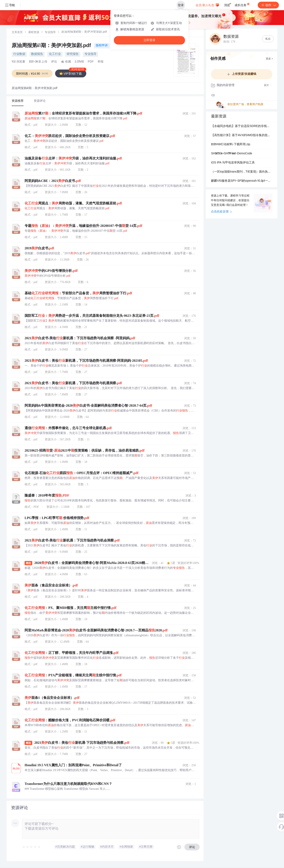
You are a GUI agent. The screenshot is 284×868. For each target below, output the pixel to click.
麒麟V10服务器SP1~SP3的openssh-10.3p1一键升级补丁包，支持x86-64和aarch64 (242, 181)
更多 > (269, 59)
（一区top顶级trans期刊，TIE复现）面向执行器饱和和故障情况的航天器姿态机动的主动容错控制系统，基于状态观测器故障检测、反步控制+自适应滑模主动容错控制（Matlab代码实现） (242, 172)
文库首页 (17, 33)
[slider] (32, 847)
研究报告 (73, 54)
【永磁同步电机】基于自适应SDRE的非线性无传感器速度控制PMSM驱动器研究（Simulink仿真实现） (242, 126)
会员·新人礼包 (207, 5)
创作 (268, 5)
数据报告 (37, 54)
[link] (17, 32)
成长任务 (242, 4)
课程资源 (34, 33)
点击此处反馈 (221, 212)
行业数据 (19, 54)
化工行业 (55, 54)
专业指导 (50, 33)
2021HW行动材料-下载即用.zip (231, 145)
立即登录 (149, 40)
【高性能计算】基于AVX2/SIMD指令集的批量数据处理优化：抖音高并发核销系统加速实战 (242, 135)
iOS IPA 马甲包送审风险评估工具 (233, 163)
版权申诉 (102, 46)
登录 (181, 5)
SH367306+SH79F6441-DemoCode (232, 154)
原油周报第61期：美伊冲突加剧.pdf (52, 46)
